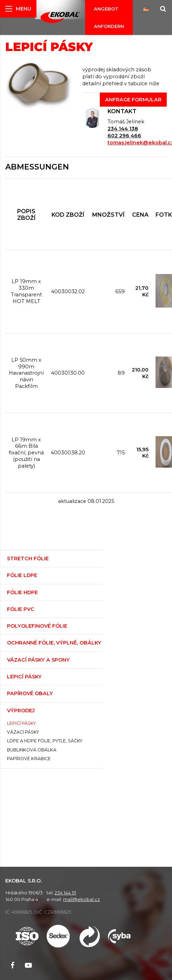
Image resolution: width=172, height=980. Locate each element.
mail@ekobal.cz (81, 899)
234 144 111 (65, 893)
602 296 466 (124, 136)
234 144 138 (123, 129)
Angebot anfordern (109, 17)
